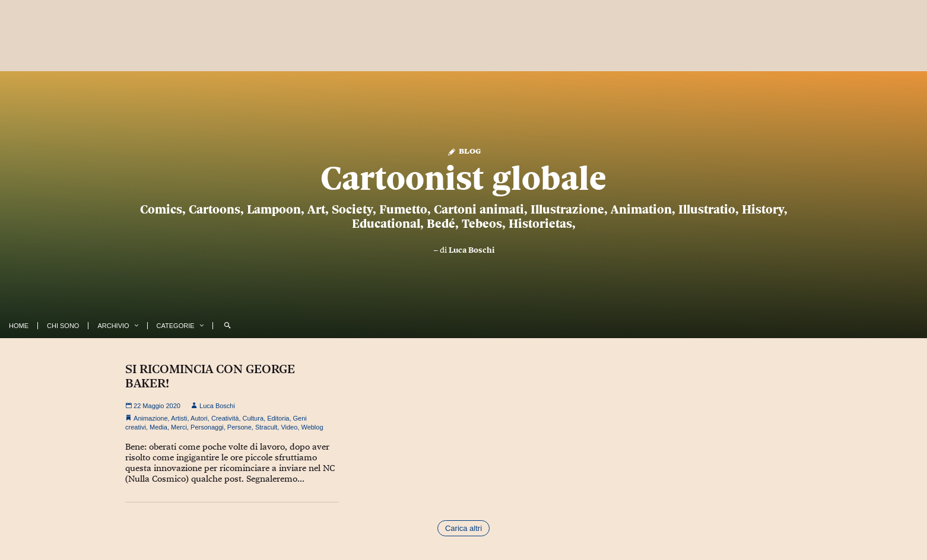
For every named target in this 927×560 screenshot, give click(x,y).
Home (19, 326)
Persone (239, 427)
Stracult (266, 427)
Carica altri (463, 528)
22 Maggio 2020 (153, 406)
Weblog (312, 427)
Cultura (253, 418)
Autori (199, 418)
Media (158, 427)
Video (289, 427)
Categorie (176, 326)
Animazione (150, 418)
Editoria (278, 418)
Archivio (113, 326)
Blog (464, 150)
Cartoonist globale (463, 178)
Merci (179, 427)
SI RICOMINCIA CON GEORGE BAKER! (210, 376)
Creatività (225, 418)
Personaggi (207, 427)
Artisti (179, 418)
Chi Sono (63, 326)
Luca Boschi (472, 250)
